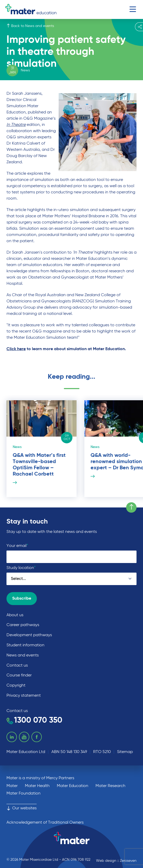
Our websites (22, 808)
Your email (17, 546)
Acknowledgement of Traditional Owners (45, 823)
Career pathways (23, 625)
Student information (25, 645)
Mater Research (110, 786)
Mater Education (73, 786)
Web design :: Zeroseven (116, 861)
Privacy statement (24, 696)
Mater (12, 786)
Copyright (16, 686)
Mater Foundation (23, 794)
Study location (21, 568)
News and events (23, 655)
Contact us (17, 666)
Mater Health (37, 786)
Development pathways (29, 635)
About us (15, 615)
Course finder (19, 675)
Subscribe (22, 599)
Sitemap (125, 752)
